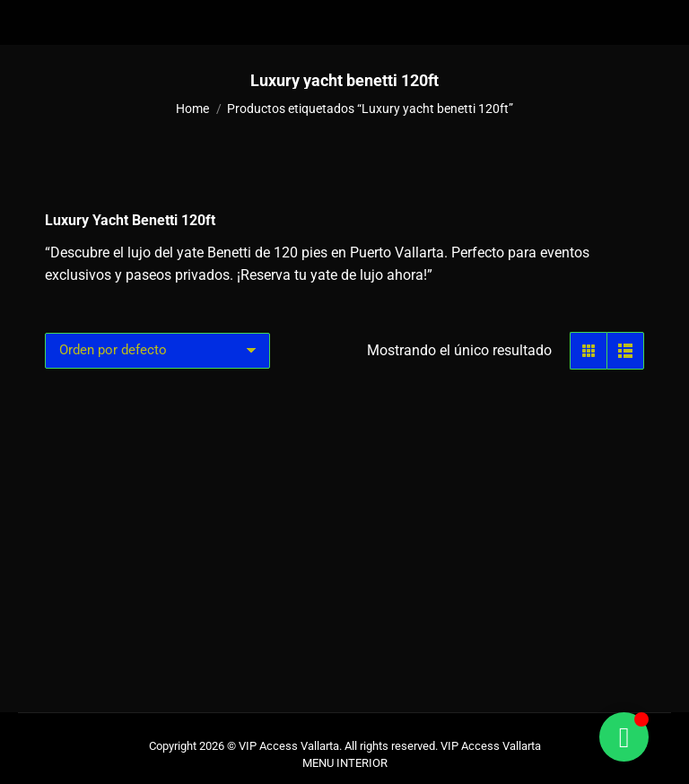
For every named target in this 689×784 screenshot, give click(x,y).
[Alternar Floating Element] (624, 737)
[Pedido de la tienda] (157, 351)
